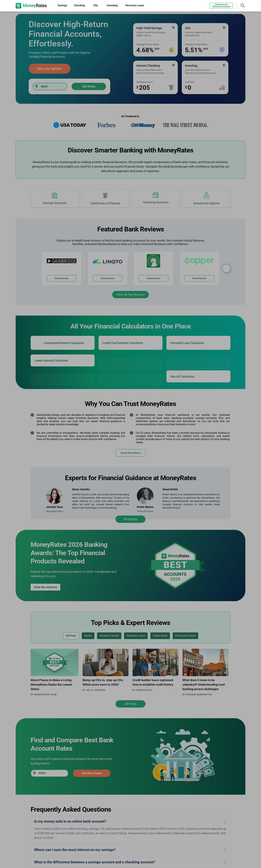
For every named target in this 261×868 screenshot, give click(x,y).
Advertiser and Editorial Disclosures (221, 6)
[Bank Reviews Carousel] (226, 268)
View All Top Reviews (130, 295)
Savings (62, 5)
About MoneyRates (131, 453)
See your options (50, 69)
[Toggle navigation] (243, 5)
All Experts (130, 519)
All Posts (131, 704)
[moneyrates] (31, 6)
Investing (112, 5)
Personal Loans (135, 5)
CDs (96, 5)
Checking (79, 5)
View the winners (45, 587)
